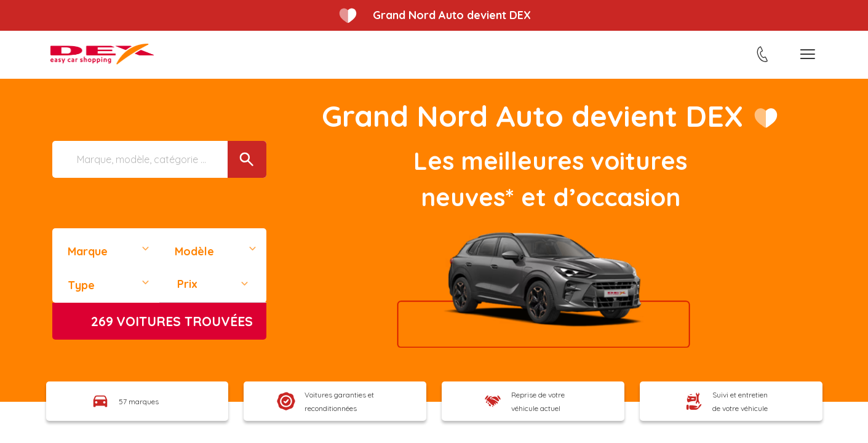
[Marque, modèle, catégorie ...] (159, 159)
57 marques (139, 401)
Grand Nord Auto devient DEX (452, 15)
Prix (187, 284)
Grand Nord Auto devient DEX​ (531, 116)
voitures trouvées (172, 321)
